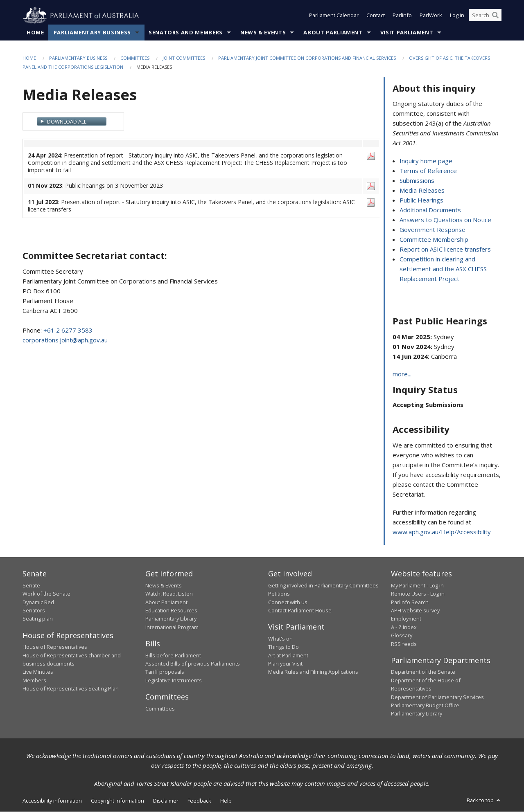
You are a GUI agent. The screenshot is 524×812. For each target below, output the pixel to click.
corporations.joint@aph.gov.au (65, 340)
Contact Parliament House (300, 610)
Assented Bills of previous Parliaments (193, 664)
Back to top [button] (484, 800)
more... (402, 374)
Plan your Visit (285, 664)
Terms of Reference (428, 171)
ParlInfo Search (410, 602)
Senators (34, 610)
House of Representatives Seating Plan (71, 689)
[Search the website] (485, 16)
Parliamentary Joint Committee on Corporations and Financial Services (307, 58)
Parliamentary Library (171, 619)
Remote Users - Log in (418, 594)
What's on (280, 639)
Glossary (402, 636)
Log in (457, 16)
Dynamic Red (38, 602)
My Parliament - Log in (417, 585)
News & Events (263, 32)
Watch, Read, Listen (169, 594)
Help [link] (226, 801)
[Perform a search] (495, 16)
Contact (376, 16)
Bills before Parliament (173, 655)
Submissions (417, 181)
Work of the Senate (46, 594)
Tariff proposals (165, 672)
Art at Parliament (288, 655)
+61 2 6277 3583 (68, 330)
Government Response (433, 230)
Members (34, 680)
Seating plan (38, 619)
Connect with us (288, 602)
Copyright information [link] (117, 801)
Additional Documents (430, 210)
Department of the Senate (423, 672)
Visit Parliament (407, 32)
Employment (406, 619)
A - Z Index (404, 627)
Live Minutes (38, 672)
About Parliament (333, 32)
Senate (31, 585)
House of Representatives (55, 647)
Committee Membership (434, 240)
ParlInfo (402, 16)
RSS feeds (404, 644)
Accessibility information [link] (52, 801)
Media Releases (422, 191)
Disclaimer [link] (166, 801)
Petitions (279, 594)
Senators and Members (186, 32)
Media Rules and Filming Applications (313, 672)
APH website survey (415, 610)
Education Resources (171, 610)
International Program (172, 627)
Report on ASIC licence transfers (445, 250)
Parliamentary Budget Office (425, 705)
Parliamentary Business (92, 32)
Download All (67, 121)
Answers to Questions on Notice (445, 220)
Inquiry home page (426, 161)
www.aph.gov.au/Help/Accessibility (442, 532)
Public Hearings (421, 200)
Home (35, 32)
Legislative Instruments (174, 680)
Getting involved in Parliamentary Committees (323, 585)
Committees (135, 58)
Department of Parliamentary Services (437, 697)
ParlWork (431, 16)
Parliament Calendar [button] (334, 16)
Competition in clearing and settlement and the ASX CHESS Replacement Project (443, 269)
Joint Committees (184, 58)
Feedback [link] (199, 801)
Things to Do (283, 647)
